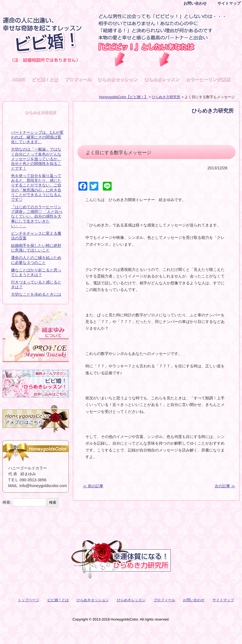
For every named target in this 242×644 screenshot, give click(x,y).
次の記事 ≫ (225, 486)
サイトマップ (229, 3)
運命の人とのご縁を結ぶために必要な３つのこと (36, 260)
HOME (19, 79)
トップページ (28, 600)
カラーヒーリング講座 (208, 79)
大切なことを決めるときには (36, 294)
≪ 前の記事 (93, 486)
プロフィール (78, 79)
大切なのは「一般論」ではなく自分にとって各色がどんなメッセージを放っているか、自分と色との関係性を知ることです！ (36, 159)
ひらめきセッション (117, 79)
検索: (7, 502)
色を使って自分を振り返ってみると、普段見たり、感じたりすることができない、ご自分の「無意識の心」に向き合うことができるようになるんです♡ (36, 188)
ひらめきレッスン (162, 79)
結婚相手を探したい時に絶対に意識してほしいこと (36, 248)
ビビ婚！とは (45, 79)
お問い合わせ (195, 3)
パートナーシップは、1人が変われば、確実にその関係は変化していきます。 (37, 137)
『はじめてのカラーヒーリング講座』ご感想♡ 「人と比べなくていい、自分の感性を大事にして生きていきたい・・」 (37, 216)
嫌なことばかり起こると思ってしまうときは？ (36, 272)
